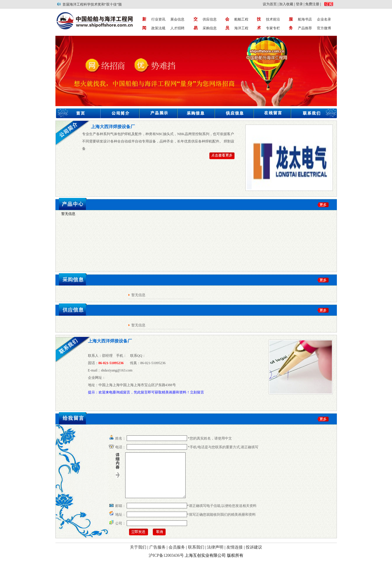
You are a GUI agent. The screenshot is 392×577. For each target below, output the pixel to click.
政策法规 (158, 28)
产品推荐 (305, 28)
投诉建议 (254, 556)
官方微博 (324, 28)
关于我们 (138, 556)
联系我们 (196, 556)
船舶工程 (241, 19)
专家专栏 (273, 28)
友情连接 (235, 556)
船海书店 (305, 19)
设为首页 (270, 4)
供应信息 (210, 19)
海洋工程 (241, 28)
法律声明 (215, 556)
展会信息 (177, 19)
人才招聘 (177, 28)
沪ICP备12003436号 (166, 564)
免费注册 (312, 4)
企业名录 (324, 19)
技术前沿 (273, 19)
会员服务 (177, 556)
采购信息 (210, 28)
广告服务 (157, 556)
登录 (299, 4)
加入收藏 (286, 4)
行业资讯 (158, 19)
